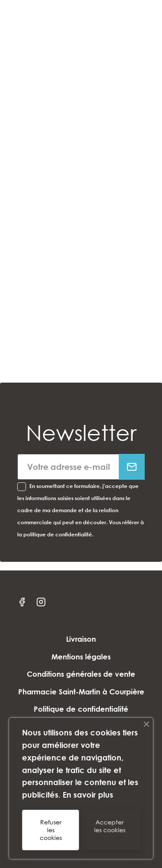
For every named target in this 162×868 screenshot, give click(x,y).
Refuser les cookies (51, 830)
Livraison (81, 639)
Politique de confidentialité (81, 709)
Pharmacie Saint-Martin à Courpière (81, 692)
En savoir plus (88, 795)
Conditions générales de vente (81, 674)
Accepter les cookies (110, 826)
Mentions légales (81, 657)
